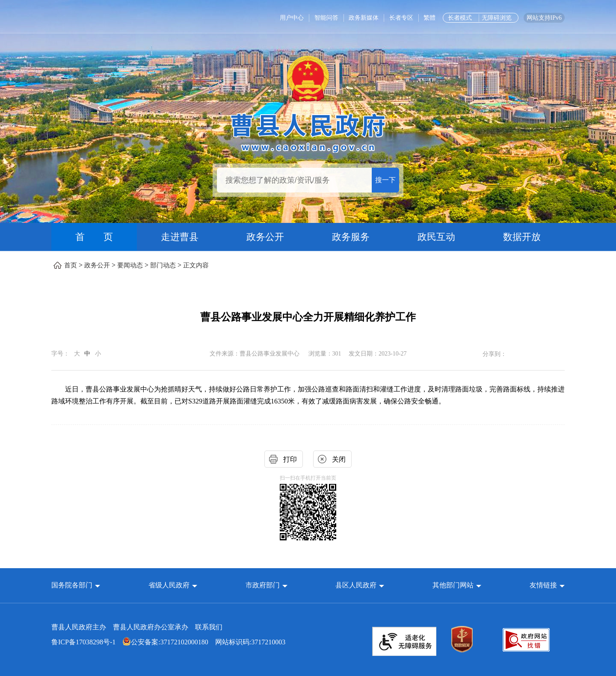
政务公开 (265, 237)
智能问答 (326, 18)
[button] (76, 585)
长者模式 (460, 18)
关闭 (339, 459)
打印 (290, 459)
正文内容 (196, 265)
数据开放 (522, 237)
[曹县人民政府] (308, 132)
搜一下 (385, 180)
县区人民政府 (357, 585)
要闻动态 (130, 265)
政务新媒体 (364, 18)
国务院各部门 (73, 585)
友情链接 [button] (547, 585)
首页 (71, 265)
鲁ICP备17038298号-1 (83, 642)
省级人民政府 (170, 585)
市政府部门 (263, 585)
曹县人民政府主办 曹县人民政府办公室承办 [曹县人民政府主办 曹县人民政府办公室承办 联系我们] (137, 627)
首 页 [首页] (94, 237)
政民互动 (436, 237)
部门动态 (163, 265)
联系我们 (209, 627)
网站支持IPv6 (544, 18)
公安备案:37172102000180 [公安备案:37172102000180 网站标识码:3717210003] (165, 642)
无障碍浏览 (497, 18)
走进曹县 (180, 237)
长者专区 (401, 18)
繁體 (429, 18)
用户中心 (292, 18)
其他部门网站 (453, 585)
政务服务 (351, 237)
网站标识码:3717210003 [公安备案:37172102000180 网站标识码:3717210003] (168, 642)
